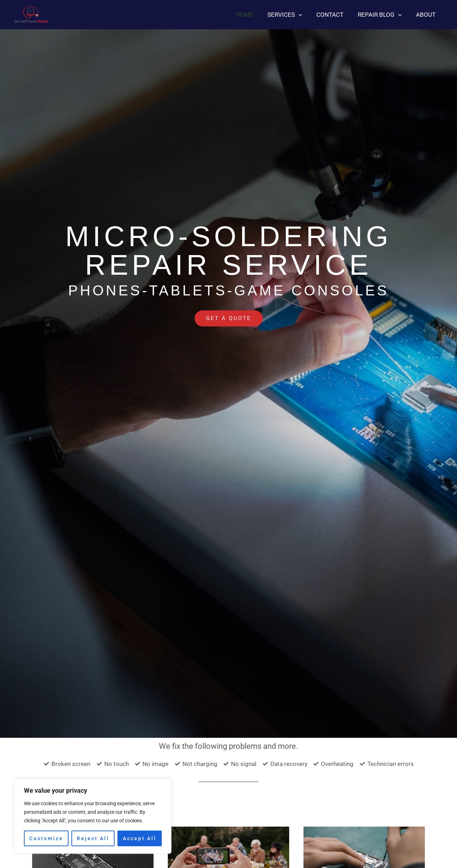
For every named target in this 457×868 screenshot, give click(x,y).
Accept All (140, 838)
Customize (46, 838)
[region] (93, 816)
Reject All (93, 838)
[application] (306, 15)
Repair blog (383, 15)
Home (254, 15)
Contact (335, 15)
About (427, 15)
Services (292, 15)
